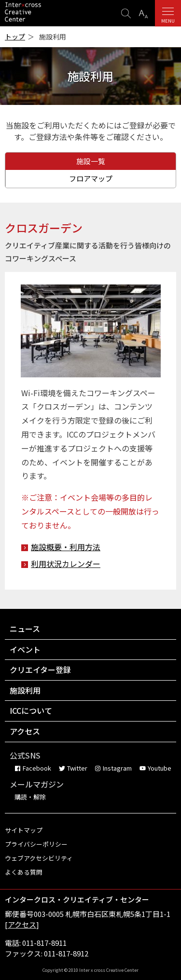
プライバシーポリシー (36, 844)
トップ (15, 37)
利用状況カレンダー (66, 564)
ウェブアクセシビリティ (39, 858)
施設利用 (25, 690)
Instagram (117, 768)
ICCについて (31, 710)
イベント (25, 649)
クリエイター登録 (40, 670)
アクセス (25, 731)
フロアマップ (91, 178)
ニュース (25, 629)
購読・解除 (30, 797)
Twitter (77, 768)
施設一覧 (91, 161)
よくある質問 (24, 872)
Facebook (37, 768)
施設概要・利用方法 (66, 547)
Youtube (160, 768)
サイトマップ (24, 830)
